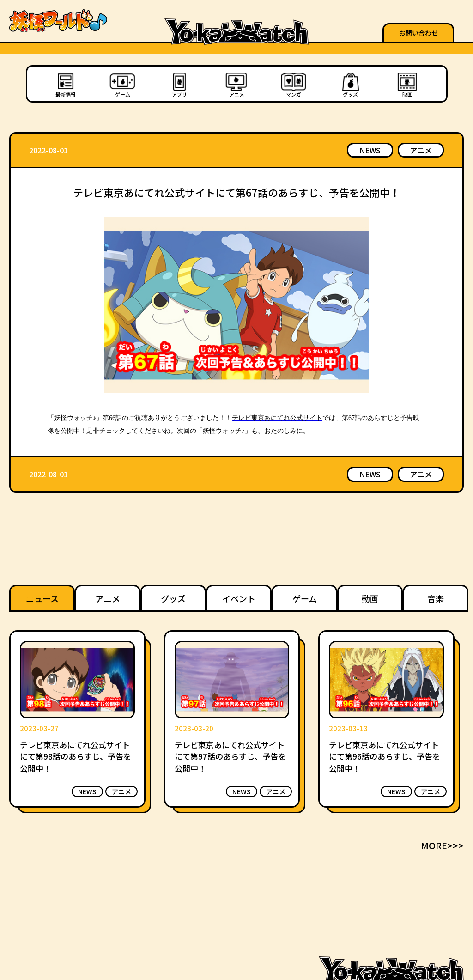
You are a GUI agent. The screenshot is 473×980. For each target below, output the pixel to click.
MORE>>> (442, 845)
